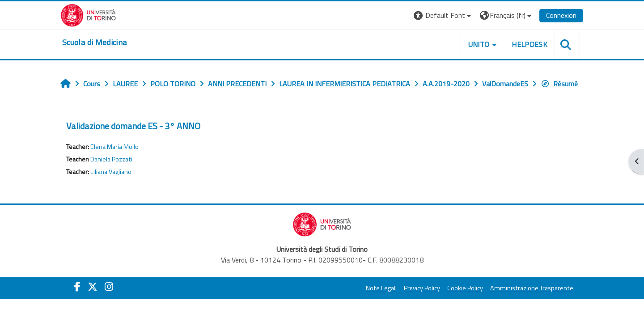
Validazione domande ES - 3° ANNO (133, 126)
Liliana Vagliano (111, 172)
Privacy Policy (422, 288)
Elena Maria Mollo (114, 147)
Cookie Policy (465, 288)
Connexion (561, 15)
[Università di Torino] (88, 14)
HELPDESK (530, 44)
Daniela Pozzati (111, 159)
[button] (443, 15)
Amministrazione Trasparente (532, 288)
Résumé (559, 84)
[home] (94, 42)
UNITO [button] (479, 44)
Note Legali (381, 288)
